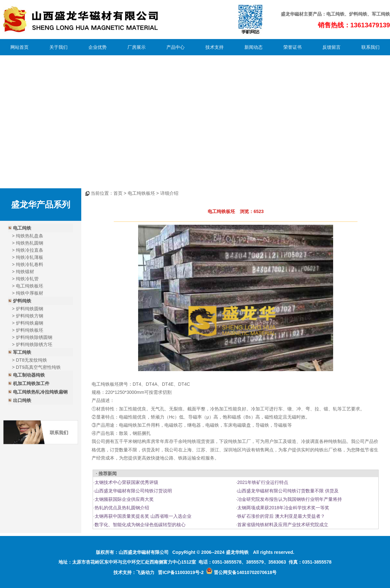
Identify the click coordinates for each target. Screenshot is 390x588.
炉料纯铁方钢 (30, 316)
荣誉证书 (292, 47)
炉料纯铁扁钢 (30, 323)
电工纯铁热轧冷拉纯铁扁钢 (40, 392)
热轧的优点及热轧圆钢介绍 (122, 508)
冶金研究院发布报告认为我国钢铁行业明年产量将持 (290, 499)
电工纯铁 (22, 228)
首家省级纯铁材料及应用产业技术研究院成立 (283, 525)
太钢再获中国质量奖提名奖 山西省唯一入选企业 (143, 516)
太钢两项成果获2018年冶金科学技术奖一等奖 (283, 508)
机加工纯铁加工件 (31, 383)
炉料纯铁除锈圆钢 (34, 337)
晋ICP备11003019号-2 (181, 572)
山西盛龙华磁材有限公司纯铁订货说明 (133, 491)
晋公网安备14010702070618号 (241, 572)
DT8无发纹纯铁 (32, 360)
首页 (118, 193)
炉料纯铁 (358, 14)
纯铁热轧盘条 (30, 236)
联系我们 (370, 47)
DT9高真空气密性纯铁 (38, 367)
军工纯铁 (22, 352)
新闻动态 (253, 47)
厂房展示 (136, 47)
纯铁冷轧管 (27, 279)
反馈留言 (331, 47)
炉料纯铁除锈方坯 (34, 344)
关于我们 (58, 47)
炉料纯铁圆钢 (30, 309)
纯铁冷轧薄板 (30, 257)
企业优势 (97, 47)
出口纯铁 (22, 400)
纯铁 (340, 14)
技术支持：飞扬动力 (134, 572)
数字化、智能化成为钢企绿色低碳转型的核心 (140, 525)
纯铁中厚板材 (30, 293)
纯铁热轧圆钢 (30, 243)
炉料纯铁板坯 (30, 330)
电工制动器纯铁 (29, 375)
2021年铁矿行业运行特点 (263, 482)
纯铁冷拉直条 (30, 250)
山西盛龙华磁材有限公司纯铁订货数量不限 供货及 (288, 491)
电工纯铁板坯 (30, 286)
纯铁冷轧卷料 (30, 264)
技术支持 (214, 47)
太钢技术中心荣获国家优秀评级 (126, 482)
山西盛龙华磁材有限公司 (144, 552)
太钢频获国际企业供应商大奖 (124, 499)
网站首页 (19, 47)
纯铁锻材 (25, 272)
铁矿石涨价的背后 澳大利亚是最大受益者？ (281, 516)
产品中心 (175, 47)
